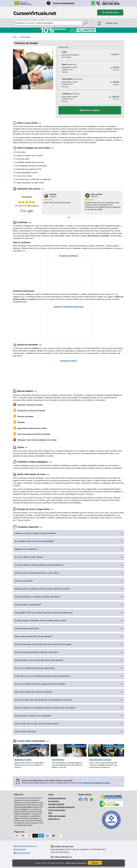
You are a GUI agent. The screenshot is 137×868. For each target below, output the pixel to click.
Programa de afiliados (23, 853)
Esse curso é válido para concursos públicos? (34, 692)
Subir (40, 123)
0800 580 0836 (111, 4)
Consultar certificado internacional (61, 807)
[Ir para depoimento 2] (72, 217)
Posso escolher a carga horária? (28, 605)
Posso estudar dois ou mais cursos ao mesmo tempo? (37, 724)
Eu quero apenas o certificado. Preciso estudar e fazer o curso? (41, 620)
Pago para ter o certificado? (26, 549)
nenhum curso (112, 23)
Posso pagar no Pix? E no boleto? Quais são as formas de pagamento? (44, 613)
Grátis (64, 52)
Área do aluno (54, 801)
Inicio (15, 37)
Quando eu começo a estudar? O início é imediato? (36, 533)
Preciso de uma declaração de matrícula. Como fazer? (37, 652)
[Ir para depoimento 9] (93, 217)
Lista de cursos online (57, 810)
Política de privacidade (57, 816)
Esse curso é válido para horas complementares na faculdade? (40, 684)
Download (33, 465)
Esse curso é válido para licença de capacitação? (35, 668)
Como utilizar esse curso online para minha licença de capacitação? (42, 676)
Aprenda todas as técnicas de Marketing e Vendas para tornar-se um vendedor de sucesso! (29, 765)
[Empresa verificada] (111, 806)
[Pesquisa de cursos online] (48, 23)
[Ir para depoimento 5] (81, 217)
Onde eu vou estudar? (24, 581)
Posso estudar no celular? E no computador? (33, 716)
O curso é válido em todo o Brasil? (29, 557)
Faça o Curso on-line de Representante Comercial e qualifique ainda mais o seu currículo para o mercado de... (104, 765)
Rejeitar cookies (71, 863)
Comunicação (25, 37)
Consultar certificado (56, 804)
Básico (65, 64)
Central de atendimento (57, 798)
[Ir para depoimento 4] (78, 217)
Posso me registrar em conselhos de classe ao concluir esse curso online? (45, 708)
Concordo (95, 863)
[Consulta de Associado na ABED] (111, 830)
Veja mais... (65, 72)
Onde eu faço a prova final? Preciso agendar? (33, 636)
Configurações (82, 863)
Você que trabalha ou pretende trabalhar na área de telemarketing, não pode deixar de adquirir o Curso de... (67, 765)
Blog (50, 813)
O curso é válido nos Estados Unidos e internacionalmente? (39, 565)
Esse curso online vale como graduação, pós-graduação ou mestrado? (44, 700)
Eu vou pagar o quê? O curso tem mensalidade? (34, 541)
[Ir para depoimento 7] (87, 217)
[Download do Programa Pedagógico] (38, 465)
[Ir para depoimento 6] (84, 217)
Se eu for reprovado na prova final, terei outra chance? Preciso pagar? (43, 644)
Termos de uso (54, 819)
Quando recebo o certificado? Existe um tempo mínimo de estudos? (43, 589)
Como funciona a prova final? (27, 628)
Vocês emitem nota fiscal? (25, 732)
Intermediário (67, 79)
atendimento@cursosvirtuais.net (26, 846)
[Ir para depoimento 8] (90, 217)
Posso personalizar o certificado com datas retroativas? (38, 597)
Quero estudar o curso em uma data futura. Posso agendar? (39, 660)
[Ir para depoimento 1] (69, 217)
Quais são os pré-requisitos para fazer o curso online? (37, 573)
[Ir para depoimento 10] (95, 217)
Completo (66, 94)
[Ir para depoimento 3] (75, 217)
